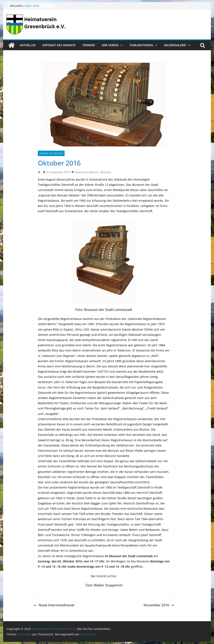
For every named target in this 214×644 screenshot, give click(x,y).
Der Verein (110, 45)
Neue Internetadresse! (54, 605)
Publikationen (141, 45)
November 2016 (159, 605)
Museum (106, 172)
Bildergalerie (175, 45)
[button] (121, 45)
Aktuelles (28, 45)
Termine (89, 45)
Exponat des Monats (59, 45)
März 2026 (32, 6)
